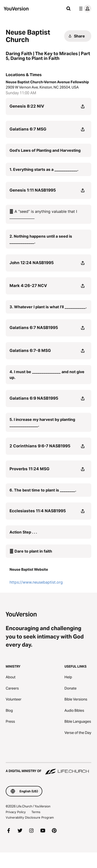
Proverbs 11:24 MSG (29, 469)
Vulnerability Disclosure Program (30, 817)
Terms (36, 812)
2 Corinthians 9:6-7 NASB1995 (40, 446)
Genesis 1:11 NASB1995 (33, 190)
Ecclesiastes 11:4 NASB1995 (38, 511)
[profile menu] (84, 9)
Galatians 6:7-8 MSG (30, 350)
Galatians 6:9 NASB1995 (34, 398)
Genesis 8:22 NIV (27, 106)
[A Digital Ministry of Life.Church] (48, 769)
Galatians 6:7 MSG (28, 129)
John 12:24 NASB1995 (32, 263)
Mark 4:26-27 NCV (28, 286)
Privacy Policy (16, 812)
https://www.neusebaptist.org (36, 582)
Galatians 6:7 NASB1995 (34, 328)
